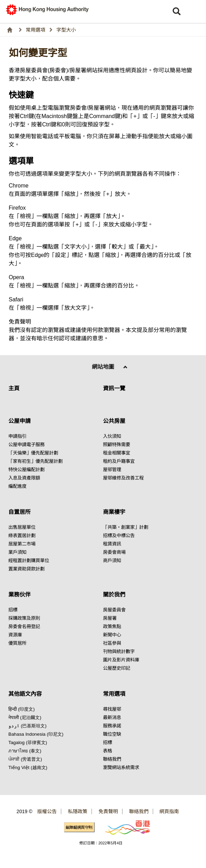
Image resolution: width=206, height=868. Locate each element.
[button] (196, 11)
